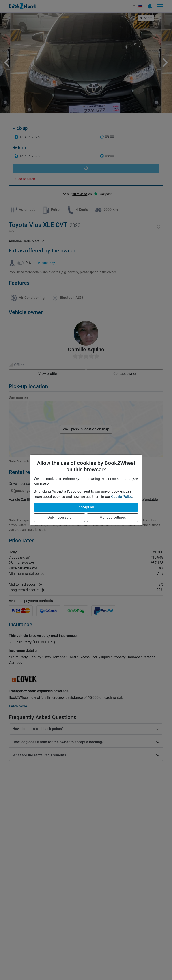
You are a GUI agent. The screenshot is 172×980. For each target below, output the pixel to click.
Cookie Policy (122, 497)
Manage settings (113, 517)
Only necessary (59, 517)
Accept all (86, 507)
